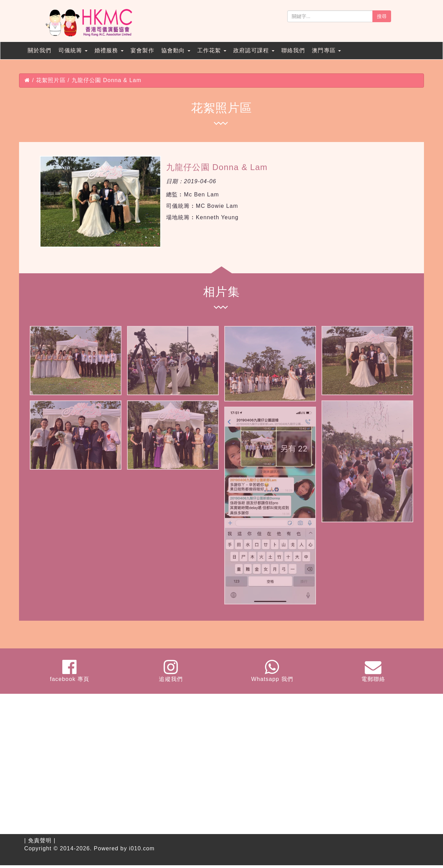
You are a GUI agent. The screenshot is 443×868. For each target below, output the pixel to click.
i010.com (142, 848)
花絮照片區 (51, 80)
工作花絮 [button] (212, 50)
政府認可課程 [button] (254, 50)
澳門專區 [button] (326, 50)
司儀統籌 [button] (73, 50)
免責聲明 (40, 840)
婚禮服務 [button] (109, 50)
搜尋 (382, 16)
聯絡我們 (293, 50)
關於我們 (40, 50)
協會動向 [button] (176, 50)
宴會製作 (142, 50)
